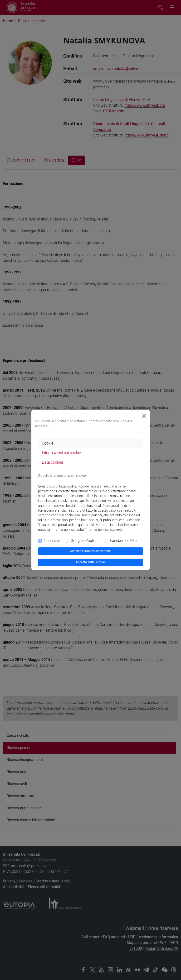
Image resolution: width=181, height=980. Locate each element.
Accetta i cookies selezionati (90, 551)
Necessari (52, 541)
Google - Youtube (85, 541)
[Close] (144, 416)
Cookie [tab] (48, 443)
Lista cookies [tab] (53, 462)
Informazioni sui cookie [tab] (61, 453)
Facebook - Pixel (124, 541)
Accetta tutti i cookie (91, 562)
